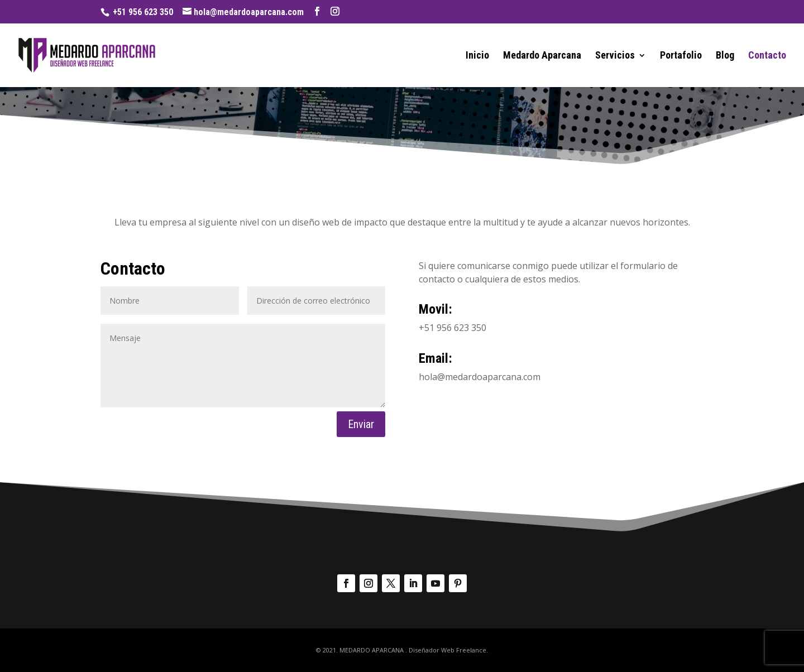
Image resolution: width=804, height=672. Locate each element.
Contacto (767, 56)
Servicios (615, 56)
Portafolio (681, 56)
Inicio (477, 56)
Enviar (361, 424)
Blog (725, 56)
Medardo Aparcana (542, 56)
